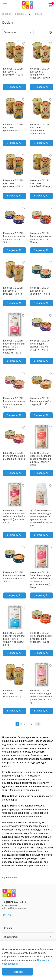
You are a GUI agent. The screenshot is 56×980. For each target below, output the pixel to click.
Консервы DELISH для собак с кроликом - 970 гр (13, 183)
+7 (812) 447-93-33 (15, 902)
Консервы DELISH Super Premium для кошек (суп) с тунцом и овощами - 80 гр (14, 639)
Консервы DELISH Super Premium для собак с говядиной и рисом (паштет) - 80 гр (41, 459)
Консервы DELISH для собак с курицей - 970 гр (13, 694)
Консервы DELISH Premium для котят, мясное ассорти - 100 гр (41, 238)
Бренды (19, 14)
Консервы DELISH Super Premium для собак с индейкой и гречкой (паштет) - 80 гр (14, 516)
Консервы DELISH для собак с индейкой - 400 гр (13, 72)
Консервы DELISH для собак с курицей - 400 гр (13, 291)
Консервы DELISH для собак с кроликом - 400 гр (13, 128)
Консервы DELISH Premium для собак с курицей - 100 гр (41, 401)
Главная (7, 14)
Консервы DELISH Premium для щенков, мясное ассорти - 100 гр (40, 345)
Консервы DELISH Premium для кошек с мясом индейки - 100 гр (14, 403)
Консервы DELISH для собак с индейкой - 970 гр (40, 183)
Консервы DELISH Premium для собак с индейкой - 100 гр (14, 456)
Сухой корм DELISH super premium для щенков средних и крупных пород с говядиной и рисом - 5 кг (41, 518)
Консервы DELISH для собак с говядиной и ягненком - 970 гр (40, 129)
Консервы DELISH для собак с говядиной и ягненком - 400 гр (40, 73)
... (29, 14)
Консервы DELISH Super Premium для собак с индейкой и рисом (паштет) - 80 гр (41, 697)
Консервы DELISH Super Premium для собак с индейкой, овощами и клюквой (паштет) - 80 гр (41, 580)
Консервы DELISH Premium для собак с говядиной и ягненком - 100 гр (41, 637)
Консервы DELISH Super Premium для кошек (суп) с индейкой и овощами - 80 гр (14, 347)
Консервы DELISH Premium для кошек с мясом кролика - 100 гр (14, 577)
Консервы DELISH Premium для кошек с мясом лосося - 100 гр (14, 238)
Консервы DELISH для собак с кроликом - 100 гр (40, 291)
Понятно (17, 972)
